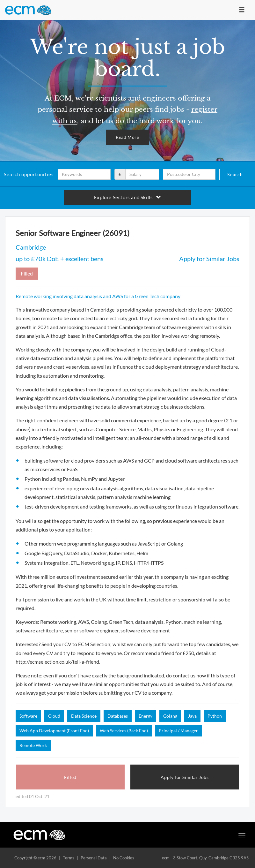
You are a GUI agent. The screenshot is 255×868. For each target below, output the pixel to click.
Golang (170, 716)
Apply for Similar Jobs (209, 259)
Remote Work (33, 745)
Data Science (84, 716)
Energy (146, 716)
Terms (69, 858)
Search (235, 174)
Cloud (54, 716)
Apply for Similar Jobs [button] (185, 777)
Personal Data (94, 858)
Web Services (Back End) (124, 731)
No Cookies (124, 858)
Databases (118, 716)
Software (28, 716)
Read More (127, 137)
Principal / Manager (178, 731)
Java (192, 716)
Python (215, 716)
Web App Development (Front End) (54, 731)
